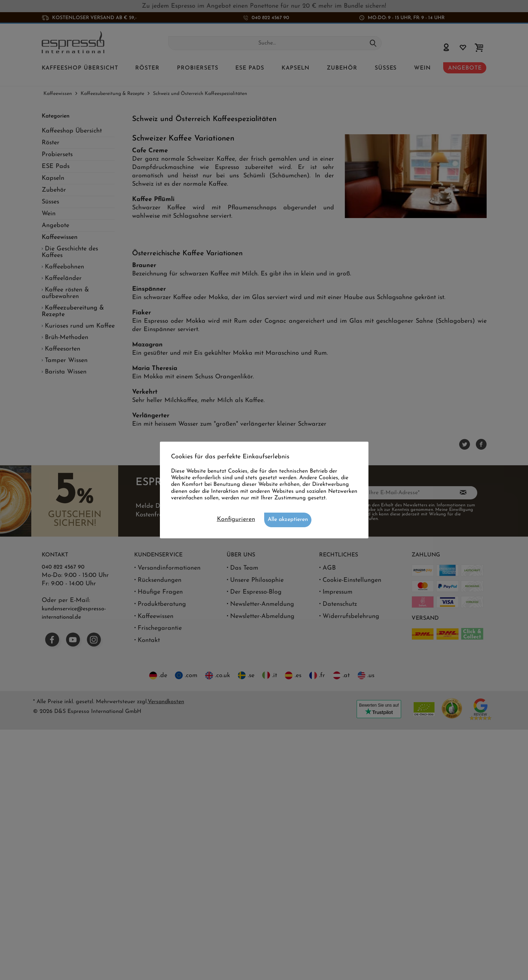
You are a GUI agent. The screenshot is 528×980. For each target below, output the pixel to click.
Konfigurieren (236, 519)
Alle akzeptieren (288, 520)
